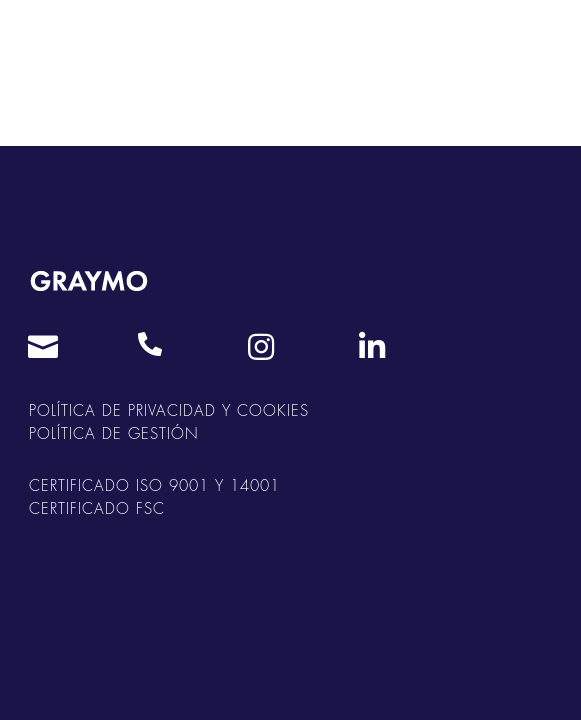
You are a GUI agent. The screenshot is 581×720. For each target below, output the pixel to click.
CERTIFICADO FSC (97, 509)
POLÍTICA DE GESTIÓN (114, 434)
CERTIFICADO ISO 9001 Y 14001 (154, 486)
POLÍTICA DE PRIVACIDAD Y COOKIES (169, 411)
